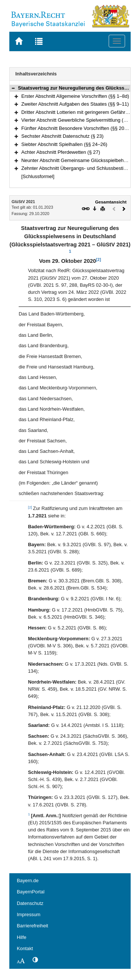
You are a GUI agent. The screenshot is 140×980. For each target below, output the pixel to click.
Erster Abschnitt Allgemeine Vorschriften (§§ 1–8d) (75, 96)
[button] (13, 88)
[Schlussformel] (38, 176)
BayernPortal (31, 892)
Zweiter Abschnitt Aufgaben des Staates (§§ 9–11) (75, 104)
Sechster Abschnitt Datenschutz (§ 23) (62, 136)
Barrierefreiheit (32, 926)
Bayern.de (28, 881)
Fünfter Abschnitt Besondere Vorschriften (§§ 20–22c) (79, 128)
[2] (98, 259)
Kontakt (25, 948)
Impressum (29, 914)
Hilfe (22, 937)
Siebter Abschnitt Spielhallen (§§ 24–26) (64, 144)
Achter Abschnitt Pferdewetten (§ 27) (61, 152)
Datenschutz (30, 903)
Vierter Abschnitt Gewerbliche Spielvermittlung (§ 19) (78, 120)
